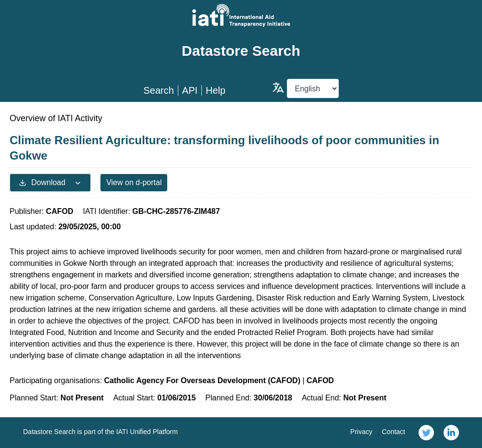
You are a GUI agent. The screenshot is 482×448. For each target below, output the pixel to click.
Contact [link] (394, 432)
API (190, 90)
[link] (426, 433)
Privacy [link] (361, 432)
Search (158, 90)
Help (216, 90)
